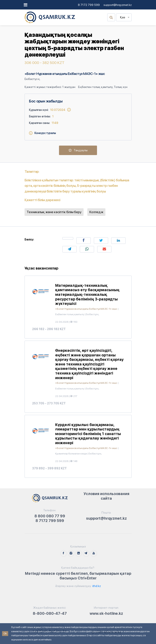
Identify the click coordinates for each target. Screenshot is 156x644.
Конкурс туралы (42, 133)
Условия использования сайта (106, 496)
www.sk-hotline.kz (106, 613)
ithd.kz (96, 586)
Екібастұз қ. (33, 79)
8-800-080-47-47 (50, 613)
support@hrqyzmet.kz (118, 5)
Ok (5, 633)
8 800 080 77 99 (50, 516)
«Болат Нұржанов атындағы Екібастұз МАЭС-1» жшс (65, 74)
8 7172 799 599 (89, 5)
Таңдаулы (78, 150)
